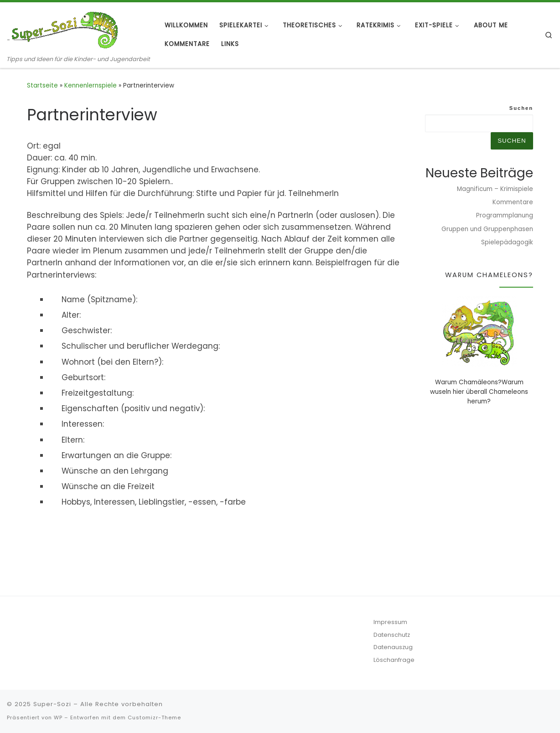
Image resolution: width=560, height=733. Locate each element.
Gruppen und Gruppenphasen (487, 229)
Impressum (390, 622)
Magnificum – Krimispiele (495, 189)
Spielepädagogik (507, 242)
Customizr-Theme (154, 718)
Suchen (521, 108)
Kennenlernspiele (91, 85)
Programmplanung (505, 215)
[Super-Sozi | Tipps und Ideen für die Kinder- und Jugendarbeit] (64, 28)
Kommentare (513, 202)
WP (58, 718)
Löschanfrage (394, 660)
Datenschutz (392, 635)
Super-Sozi (52, 704)
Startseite (42, 85)
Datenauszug (393, 647)
